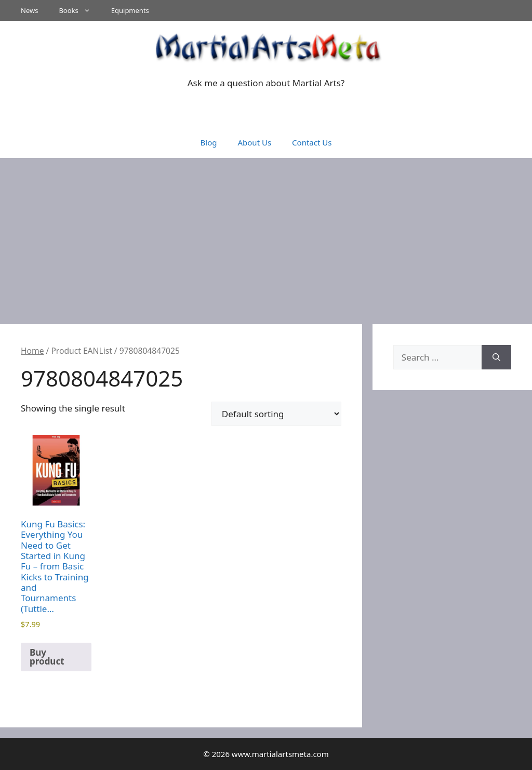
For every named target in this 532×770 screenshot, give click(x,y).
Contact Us (312, 142)
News (29, 10)
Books (79, 10)
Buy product (47, 657)
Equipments (130, 10)
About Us (254, 142)
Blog (209, 142)
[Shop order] (276, 414)
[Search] (496, 357)
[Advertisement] (266, 236)
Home (32, 351)
